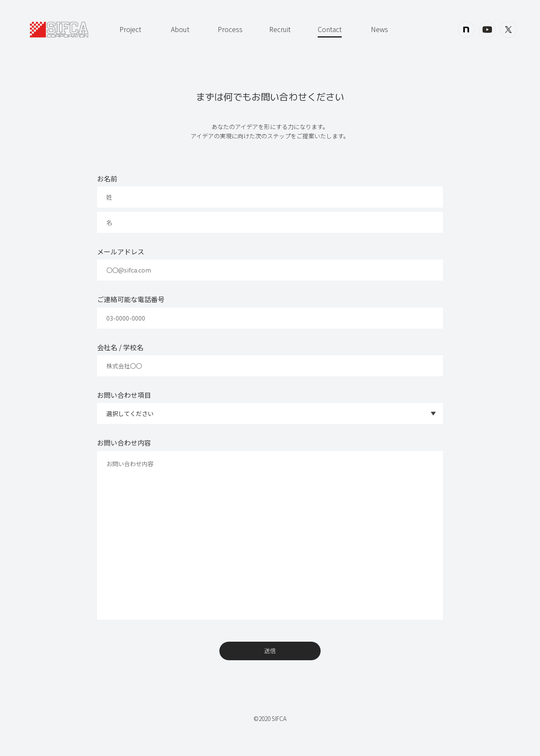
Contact (330, 29)
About (180, 29)
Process (230, 29)
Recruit (280, 29)
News (379, 29)
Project (130, 29)
